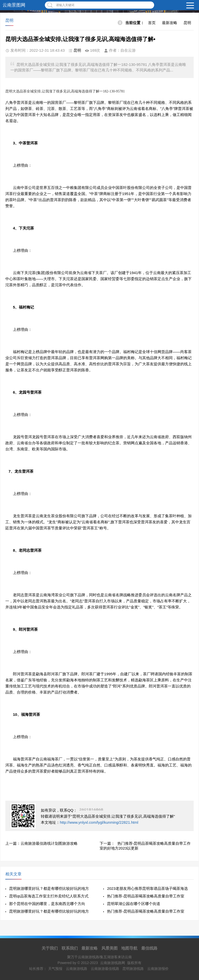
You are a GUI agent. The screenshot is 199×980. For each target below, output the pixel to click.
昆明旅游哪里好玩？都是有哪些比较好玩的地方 (49, 888)
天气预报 (55, 969)
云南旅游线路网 (113, 963)
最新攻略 (170, 23)
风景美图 (110, 948)
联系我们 (70, 948)
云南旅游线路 (77, 969)
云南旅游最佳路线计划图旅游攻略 (49, 843)
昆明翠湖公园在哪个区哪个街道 (134, 904)
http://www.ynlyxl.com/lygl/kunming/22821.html (99, 822)
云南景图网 (14, 5)
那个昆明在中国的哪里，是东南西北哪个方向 (47, 904)
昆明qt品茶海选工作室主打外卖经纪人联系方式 (49, 896)
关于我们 (50, 948)
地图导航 (129, 948)
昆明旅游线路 (133, 969)
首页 (152, 23)
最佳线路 (149, 948)
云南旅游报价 (158, 969)
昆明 (187, 23)
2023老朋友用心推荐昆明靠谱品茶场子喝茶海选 (147, 888)
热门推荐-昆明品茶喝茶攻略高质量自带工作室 (146, 896)
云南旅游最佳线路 (105, 969)
